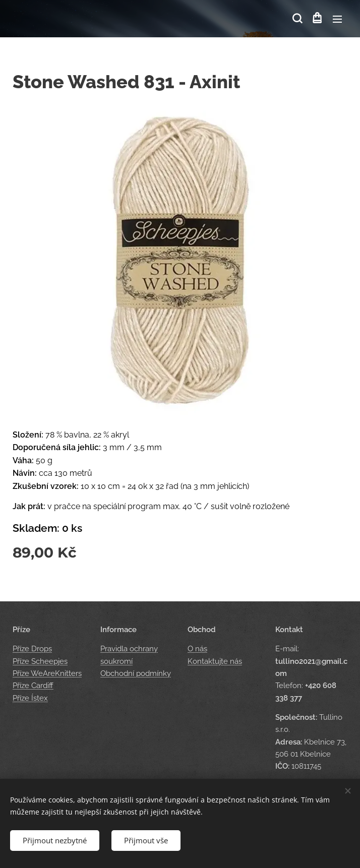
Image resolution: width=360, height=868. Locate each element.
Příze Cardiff (33, 686)
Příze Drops (32, 649)
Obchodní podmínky (136, 673)
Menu (337, 19)
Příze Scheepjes (40, 661)
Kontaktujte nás (215, 661)
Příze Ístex (30, 698)
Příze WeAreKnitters (47, 673)
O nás (197, 649)
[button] (296, 19)
